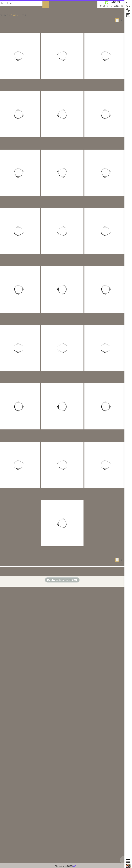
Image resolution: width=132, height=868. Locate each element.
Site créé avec (67, 866)
